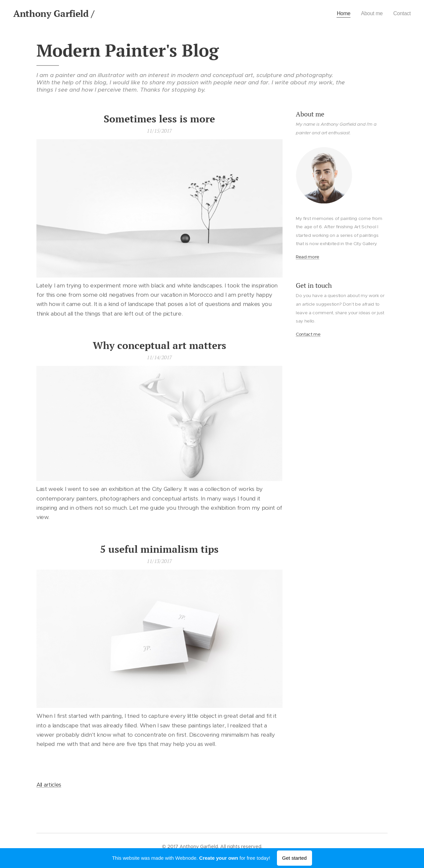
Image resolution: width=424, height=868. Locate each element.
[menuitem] (340, 14)
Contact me (308, 334)
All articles (49, 785)
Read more (308, 257)
